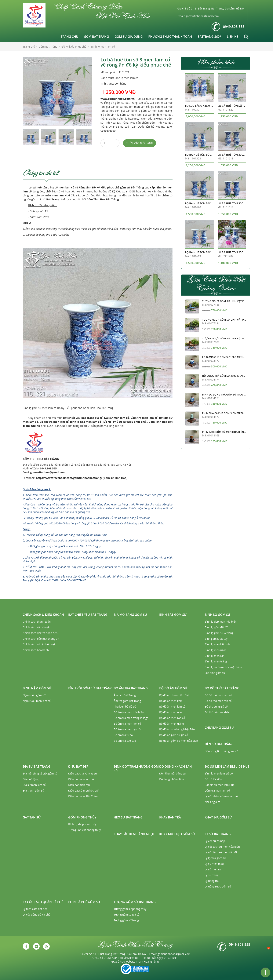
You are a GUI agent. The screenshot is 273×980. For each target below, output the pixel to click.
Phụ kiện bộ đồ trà (125, 707)
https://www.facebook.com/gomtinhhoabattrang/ (69, 478)
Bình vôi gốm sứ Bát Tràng (90, 688)
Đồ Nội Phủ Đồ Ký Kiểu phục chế (124, 422)
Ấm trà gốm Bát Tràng (127, 701)
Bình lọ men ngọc (215, 650)
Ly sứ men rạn (214, 869)
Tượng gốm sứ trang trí (128, 920)
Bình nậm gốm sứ (37, 688)
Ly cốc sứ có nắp (215, 841)
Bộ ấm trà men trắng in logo (131, 718)
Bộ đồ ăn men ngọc (171, 712)
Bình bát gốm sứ (173, 615)
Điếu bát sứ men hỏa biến (84, 791)
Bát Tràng (53, 199)
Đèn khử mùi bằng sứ (173, 773)
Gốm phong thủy (82, 817)
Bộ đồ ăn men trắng (171, 724)
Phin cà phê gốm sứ (84, 902)
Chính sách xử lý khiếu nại (39, 644)
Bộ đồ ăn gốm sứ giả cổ (174, 735)
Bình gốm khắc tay (216, 639)
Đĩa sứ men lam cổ (34, 785)
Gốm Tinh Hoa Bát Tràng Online (216, 283)
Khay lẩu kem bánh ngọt (134, 834)
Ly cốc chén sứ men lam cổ (221, 796)
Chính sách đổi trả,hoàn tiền (40, 633)
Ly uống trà (212, 881)
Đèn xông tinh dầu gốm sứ (221, 751)
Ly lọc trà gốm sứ (215, 858)
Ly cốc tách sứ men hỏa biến (222, 847)
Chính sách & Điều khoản (43, 615)
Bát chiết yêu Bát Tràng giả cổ (83, 418)
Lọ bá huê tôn (38, 187)
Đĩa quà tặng (31, 779)
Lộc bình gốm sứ (215, 673)
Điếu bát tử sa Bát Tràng (83, 796)
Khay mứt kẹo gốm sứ (177, 834)
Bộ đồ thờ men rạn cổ (218, 701)
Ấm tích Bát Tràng (125, 695)
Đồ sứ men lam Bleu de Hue (227, 767)
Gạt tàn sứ (32, 817)
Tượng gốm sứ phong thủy (130, 909)
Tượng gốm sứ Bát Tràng (135, 902)
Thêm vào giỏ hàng (140, 143)
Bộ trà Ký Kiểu (213, 779)
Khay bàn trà (170, 817)
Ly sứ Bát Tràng (218, 834)
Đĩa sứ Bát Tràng (37, 767)
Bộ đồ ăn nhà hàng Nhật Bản (177, 729)
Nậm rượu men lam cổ (37, 701)
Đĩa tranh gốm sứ (33, 791)
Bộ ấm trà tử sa (123, 735)
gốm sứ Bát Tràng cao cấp (138, 187)
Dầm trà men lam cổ (144, 418)
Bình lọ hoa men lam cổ (86, 422)
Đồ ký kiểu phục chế (106, 187)
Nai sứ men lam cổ (116, 418)
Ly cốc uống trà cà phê (37, 914)
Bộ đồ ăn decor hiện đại (174, 695)
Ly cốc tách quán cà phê (43, 902)
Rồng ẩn (84, 187)
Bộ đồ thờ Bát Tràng (222, 688)
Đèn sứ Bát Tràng (219, 744)
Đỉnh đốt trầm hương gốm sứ (136, 769)
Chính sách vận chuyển (37, 627)
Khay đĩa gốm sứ (218, 817)
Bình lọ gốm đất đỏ (217, 627)
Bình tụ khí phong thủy (82, 824)
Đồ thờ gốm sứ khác (217, 712)
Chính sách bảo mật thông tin (41, 639)
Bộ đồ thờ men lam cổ (218, 695)
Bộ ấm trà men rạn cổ (127, 729)
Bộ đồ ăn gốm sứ (173, 688)
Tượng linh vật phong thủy (84, 830)
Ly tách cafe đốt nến (35, 909)
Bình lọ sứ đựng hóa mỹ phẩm (223, 667)
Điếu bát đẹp (78, 767)
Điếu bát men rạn (79, 785)
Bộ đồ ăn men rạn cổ (172, 718)
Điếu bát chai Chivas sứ (83, 773)
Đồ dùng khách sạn (175, 767)
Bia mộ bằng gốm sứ (130, 615)
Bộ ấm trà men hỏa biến (129, 712)
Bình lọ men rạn (215, 656)
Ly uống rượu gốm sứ (218, 886)
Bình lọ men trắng (216, 661)
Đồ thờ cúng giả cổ (216, 707)
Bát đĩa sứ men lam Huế (220, 785)
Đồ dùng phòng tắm (172, 779)
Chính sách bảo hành (36, 650)
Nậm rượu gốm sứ (34, 695)
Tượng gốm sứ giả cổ (127, 914)
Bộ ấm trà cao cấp (125, 741)
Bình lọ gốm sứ (218, 615)
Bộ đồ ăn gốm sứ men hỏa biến (179, 741)
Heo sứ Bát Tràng (128, 817)
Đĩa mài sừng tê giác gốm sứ (40, 773)
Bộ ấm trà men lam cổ (54, 422)
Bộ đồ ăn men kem (171, 701)
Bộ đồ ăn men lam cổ (172, 707)
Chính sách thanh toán (37, 622)
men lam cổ (66, 187)
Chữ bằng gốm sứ (219, 728)
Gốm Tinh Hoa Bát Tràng (103, 199)
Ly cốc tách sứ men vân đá (221, 852)
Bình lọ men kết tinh (217, 644)
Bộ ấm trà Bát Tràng (131, 688)
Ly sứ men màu (214, 864)
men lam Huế (61, 195)
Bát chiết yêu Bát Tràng (88, 615)
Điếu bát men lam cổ (81, 779)
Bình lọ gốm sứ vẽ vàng (219, 633)
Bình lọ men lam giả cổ (219, 773)
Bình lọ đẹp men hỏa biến (221, 622)
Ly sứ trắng (212, 875)
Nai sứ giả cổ (213, 802)
